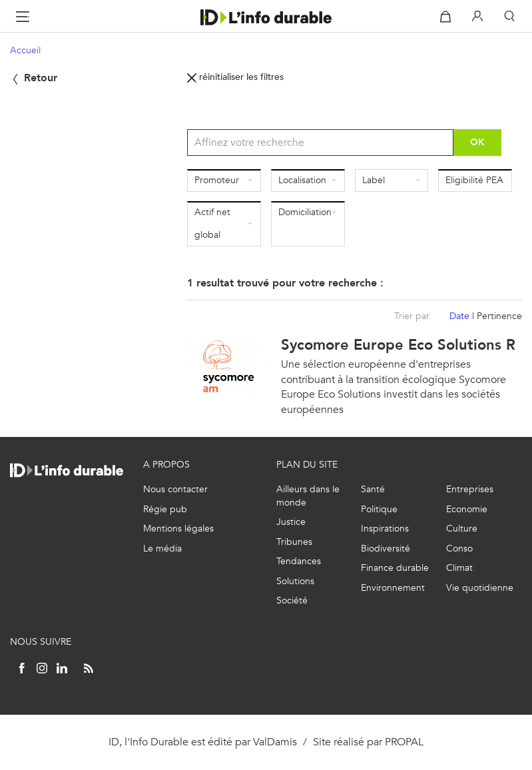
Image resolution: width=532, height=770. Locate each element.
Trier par (412, 316)
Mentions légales (178, 529)
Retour (34, 78)
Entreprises (470, 489)
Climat (459, 568)
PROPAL (404, 742)
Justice (291, 522)
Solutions (295, 581)
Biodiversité (386, 549)
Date (459, 316)
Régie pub (165, 509)
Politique (379, 509)
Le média (162, 549)
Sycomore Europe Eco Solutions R (398, 345)
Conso (459, 549)
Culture (462, 529)
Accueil (25, 50)
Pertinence (499, 316)
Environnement (393, 588)
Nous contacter (175, 489)
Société (292, 600)
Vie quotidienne (480, 588)
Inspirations (385, 529)
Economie (467, 509)
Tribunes (294, 542)
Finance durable (395, 568)
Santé (373, 489)
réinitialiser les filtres (235, 77)
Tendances (299, 561)
